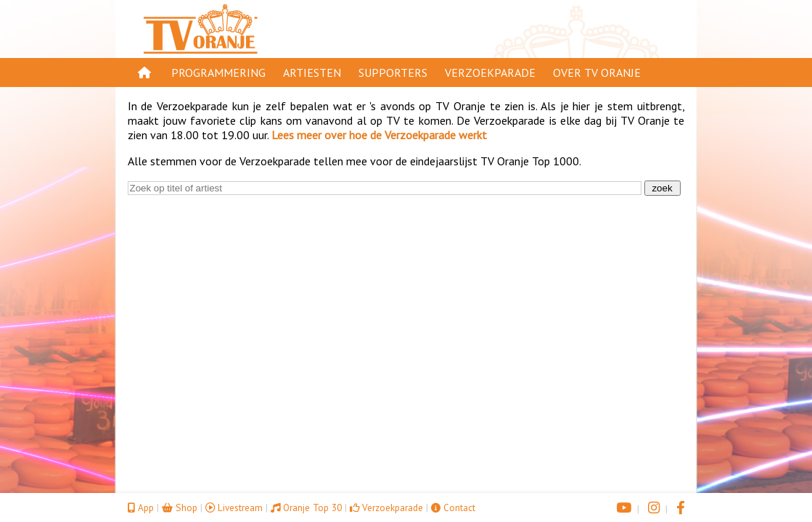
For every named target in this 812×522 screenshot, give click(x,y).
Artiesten (312, 72)
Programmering (218, 72)
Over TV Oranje (597, 72)
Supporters (393, 72)
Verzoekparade (490, 72)
